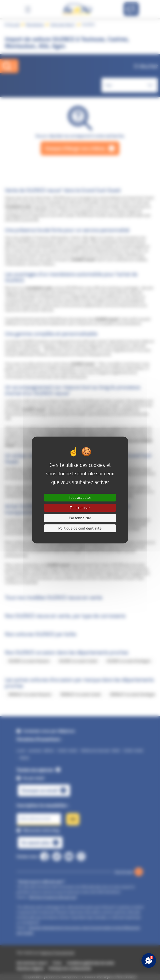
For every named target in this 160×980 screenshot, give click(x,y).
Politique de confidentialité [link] (80, 528)
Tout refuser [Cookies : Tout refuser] (80, 508)
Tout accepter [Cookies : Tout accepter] (80, 497)
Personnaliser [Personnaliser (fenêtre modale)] (80, 518)
